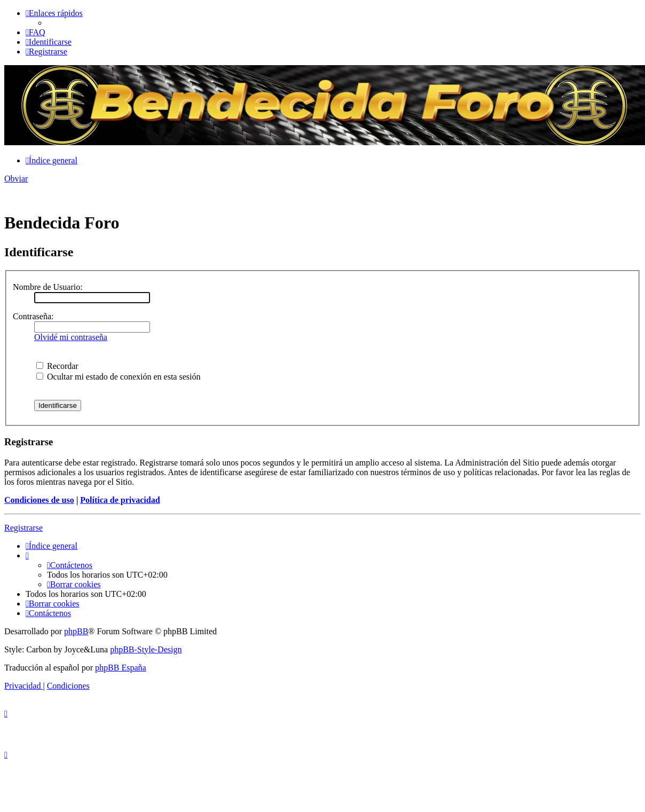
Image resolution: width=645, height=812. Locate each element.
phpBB (76, 631)
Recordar (57, 366)
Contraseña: (33, 316)
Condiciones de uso (39, 500)
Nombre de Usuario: (48, 287)
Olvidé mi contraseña (71, 337)
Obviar (16, 179)
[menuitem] (36, 32)
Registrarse (23, 528)
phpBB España (121, 668)
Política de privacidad (120, 500)
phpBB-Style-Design (146, 649)
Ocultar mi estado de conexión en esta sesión (118, 377)
